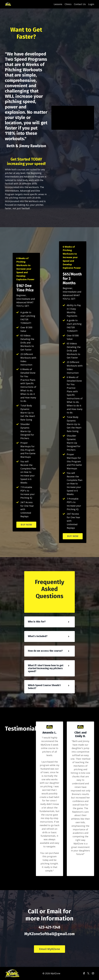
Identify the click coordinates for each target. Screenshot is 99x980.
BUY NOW (26, 525)
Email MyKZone (49, 949)
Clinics (68, 4)
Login (91, 4)
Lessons (58, 4)
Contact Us (80, 4)
